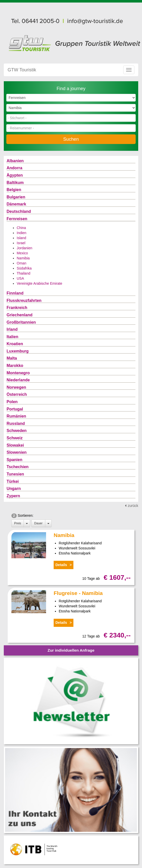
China (21, 228)
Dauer (38, 523)
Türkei (13, 481)
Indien (22, 233)
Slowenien (17, 452)
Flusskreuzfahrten (24, 301)
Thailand (24, 273)
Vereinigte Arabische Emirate (39, 283)
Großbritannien (21, 322)
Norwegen (16, 387)
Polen (12, 402)
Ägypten (15, 175)
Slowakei (15, 445)
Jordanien (25, 248)
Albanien (15, 161)
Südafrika (24, 268)
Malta (12, 358)
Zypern (13, 496)
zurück (133, 506)
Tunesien (15, 474)
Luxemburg (18, 351)
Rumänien (16, 416)
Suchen (71, 139)
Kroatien (15, 344)
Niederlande (18, 380)
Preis (18, 523)
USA (20, 278)
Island (21, 238)
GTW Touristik (22, 70)
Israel (21, 243)
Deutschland (19, 211)
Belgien (14, 190)
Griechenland (19, 315)
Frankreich (17, 308)
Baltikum (15, 183)
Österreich (17, 394)
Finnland (15, 293)
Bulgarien (16, 197)
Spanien (14, 460)
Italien (12, 337)
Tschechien (18, 467)
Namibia (23, 258)
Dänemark (16, 204)
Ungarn (14, 489)
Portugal (15, 409)
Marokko (15, 366)
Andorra (14, 168)
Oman (22, 263)
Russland (16, 423)
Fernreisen (17, 219)
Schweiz (15, 438)
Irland (12, 329)
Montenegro (18, 373)
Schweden (17, 431)
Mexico (22, 253)
